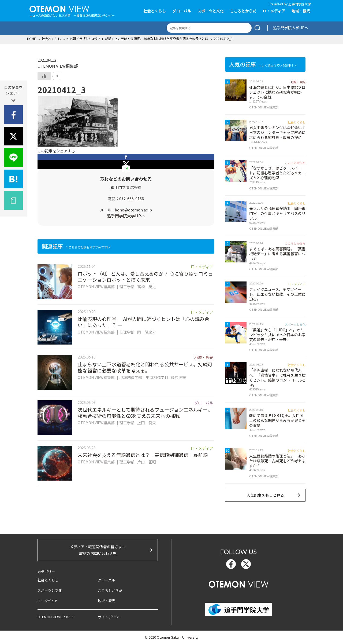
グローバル (182, 11)
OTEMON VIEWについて (56, 617)
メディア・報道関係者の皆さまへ (98, 550)
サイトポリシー (110, 617)
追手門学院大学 (300, 4)
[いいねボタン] (44, 76)
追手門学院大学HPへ (291, 28)
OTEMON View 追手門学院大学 (59, 8)
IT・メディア (274, 11)
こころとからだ (243, 11)
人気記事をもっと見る (265, 495)
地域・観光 (301, 11)
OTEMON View (239, 584)
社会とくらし (155, 11)
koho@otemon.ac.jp (133, 210)
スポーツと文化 (211, 11)
